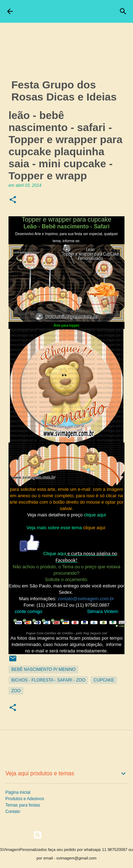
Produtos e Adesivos (25, 799)
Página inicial (18, 792)
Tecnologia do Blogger (66, 835)
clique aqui (95, 515)
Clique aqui (55, 554)
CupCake (104, 680)
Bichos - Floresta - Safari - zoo (48, 680)
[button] (13, 200)
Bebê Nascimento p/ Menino (43, 669)
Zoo (16, 691)
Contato (13, 812)
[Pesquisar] (123, 11)
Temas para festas (23, 805)
